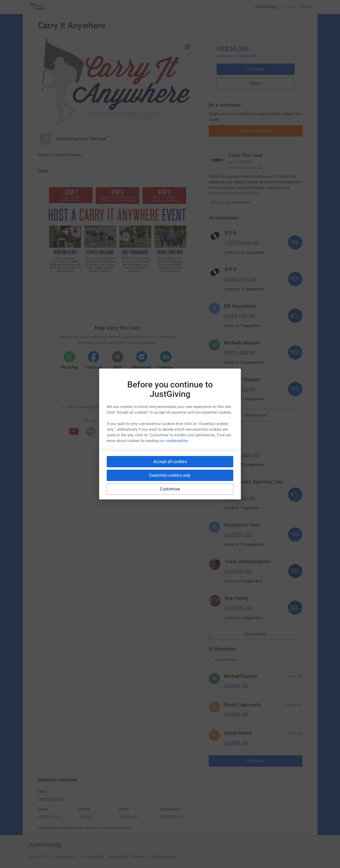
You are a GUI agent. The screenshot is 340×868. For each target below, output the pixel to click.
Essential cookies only (170, 475)
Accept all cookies (170, 462)
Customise (170, 489)
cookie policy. (177, 441)
